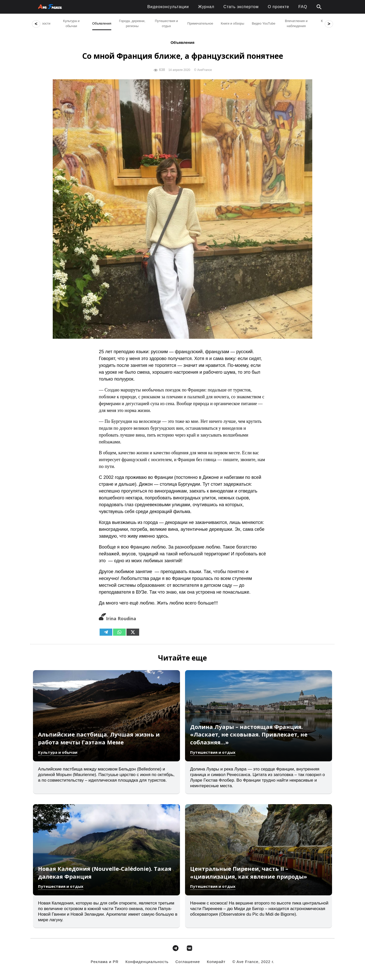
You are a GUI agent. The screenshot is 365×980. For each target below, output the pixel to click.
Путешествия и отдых (213, 752)
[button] (319, 7)
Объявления (182, 42)
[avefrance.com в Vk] (190, 948)
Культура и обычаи (58, 752)
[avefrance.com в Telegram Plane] (175, 948)
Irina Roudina (117, 618)
